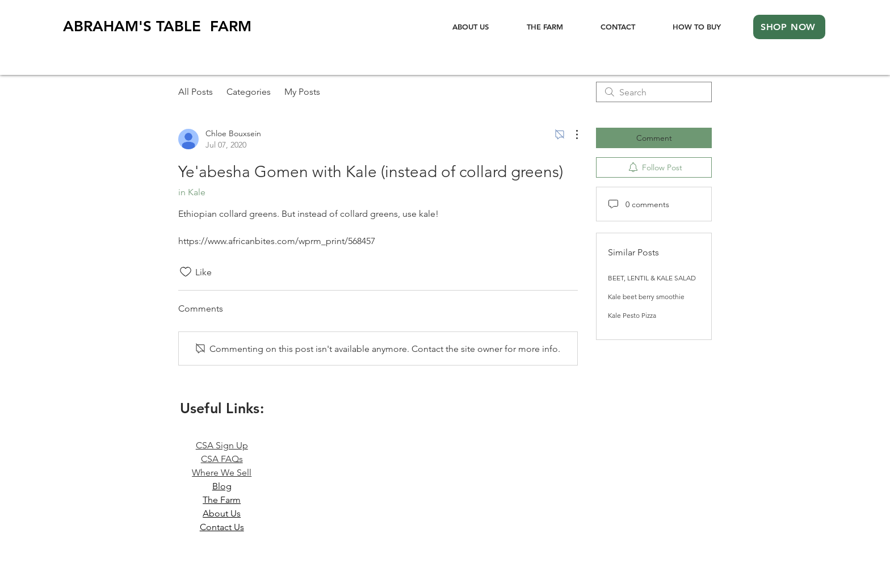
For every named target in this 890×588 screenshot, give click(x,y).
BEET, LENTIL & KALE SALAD (652, 278)
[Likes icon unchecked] (186, 272)
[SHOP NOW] (789, 27)
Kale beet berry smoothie (646, 297)
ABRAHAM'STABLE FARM (157, 26)
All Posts (196, 92)
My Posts (302, 92)
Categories (249, 92)
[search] (654, 92)
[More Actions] (571, 135)
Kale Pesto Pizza (632, 315)
